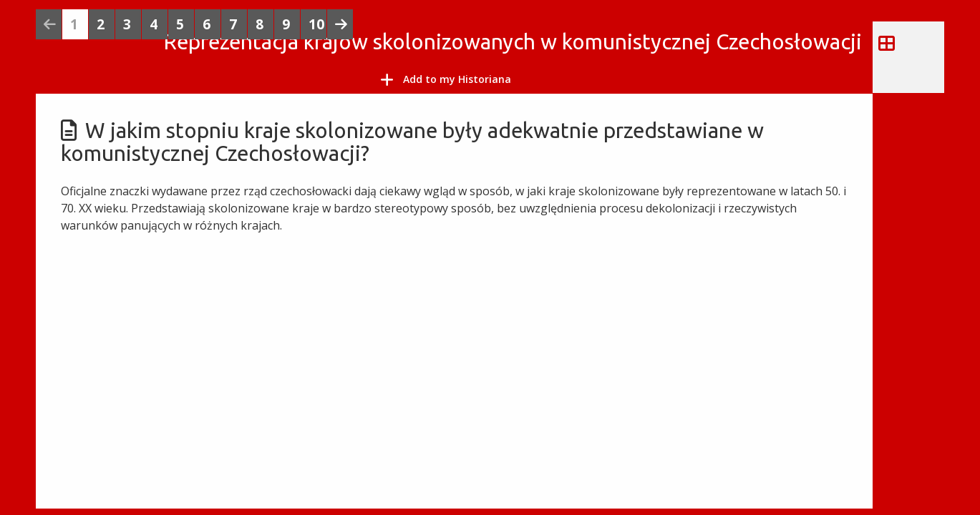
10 (316, 24)
